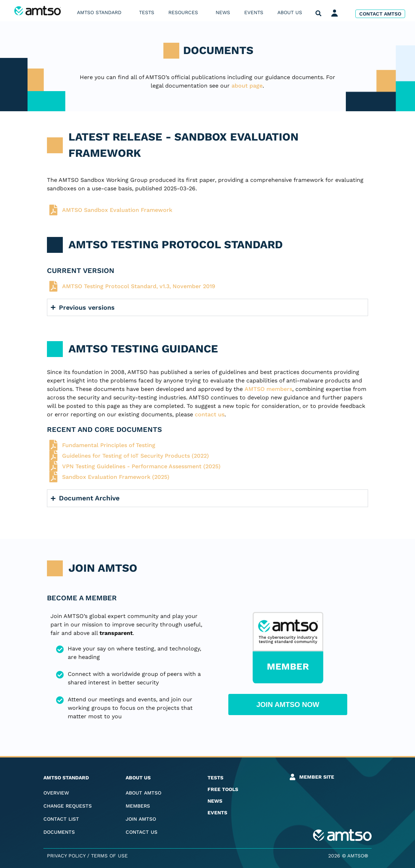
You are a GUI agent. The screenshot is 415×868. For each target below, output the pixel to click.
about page (247, 86)
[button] (318, 14)
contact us (210, 414)
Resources (185, 12)
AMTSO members (268, 389)
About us (291, 12)
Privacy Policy (66, 856)
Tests (147, 12)
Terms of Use (109, 856)
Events (254, 12)
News (223, 12)
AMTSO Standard (101, 12)
